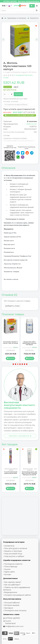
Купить (18, 94)
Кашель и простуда (13, 551)
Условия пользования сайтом (18, 595)
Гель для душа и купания (16, 549)
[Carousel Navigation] (20, 38)
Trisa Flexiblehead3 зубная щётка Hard (11, 473)
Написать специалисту (20, 436)
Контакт (8, 575)
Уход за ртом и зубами (14, 557)
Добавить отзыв (12, 306)
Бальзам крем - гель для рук (30, 470)
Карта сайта (9, 572)
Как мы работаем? (12, 585)
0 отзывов (18, 75)
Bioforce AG (32, 124)
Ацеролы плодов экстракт (15, 138)
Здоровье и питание (17, 18)
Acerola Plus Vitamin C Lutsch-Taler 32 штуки (11, 343)
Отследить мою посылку (15, 611)
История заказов (12, 606)
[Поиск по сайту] (37, 10)
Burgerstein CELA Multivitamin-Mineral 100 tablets (29, 343)
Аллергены (9, 546)
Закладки (9, 608)
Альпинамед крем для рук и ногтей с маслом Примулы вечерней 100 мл (29, 474)
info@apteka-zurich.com (14, 627)
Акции (7, 570)
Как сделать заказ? (13, 582)
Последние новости (13, 564)
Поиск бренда (11, 567)
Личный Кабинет (12, 603)
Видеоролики (11, 593)
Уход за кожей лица (13, 554)
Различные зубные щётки (11, 470)
